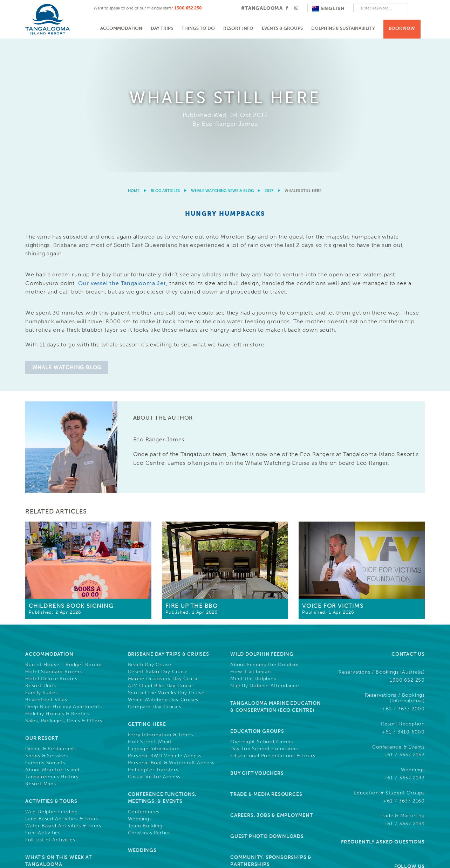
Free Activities (43, 700)
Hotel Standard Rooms (54, 539)
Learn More (385, 808)
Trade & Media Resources (266, 662)
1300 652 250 (188, 8)
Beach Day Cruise (150, 532)
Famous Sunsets (45, 630)
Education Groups (257, 598)
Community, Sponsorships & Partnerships (271, 728)
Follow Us (410, 734)
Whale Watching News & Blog (222, 58)
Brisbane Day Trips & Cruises (169, 521)
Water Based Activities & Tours (63, 693)
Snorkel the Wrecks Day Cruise (166, 560)
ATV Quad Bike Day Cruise (161, 553)
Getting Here (147, 591)
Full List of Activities (50, 707)
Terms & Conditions (261, 833)
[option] (225, 39)
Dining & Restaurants (51, 616)
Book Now (402, 28)
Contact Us (408, 521)
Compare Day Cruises (155, 574)
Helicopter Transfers (153, 637)
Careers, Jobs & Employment (272, 683)
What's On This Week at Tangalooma (59, 728)
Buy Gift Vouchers (257, 640)
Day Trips (162, 28)
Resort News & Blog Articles (170, 739)
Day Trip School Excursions (264, 616)
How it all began (251, 539)
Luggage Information (154, 616)
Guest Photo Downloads (267, 704)
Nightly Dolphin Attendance (265, 553)
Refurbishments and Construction (67, 749)
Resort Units (41, 553)
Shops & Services (47, 623)
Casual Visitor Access (154, 644)
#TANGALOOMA (262, 8)
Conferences (144, 679)
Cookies (300, 833)
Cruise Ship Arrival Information (63, 742)
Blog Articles (165, 58)
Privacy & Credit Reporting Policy (352, 833)
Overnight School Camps (262, 609)
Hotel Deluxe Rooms (51, 546)
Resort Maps (41, 651)
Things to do (198, 28)
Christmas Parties (149, 700)
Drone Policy (410, 833)
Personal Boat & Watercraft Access (171, 630)
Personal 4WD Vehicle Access (165, 623)
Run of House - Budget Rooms (64, 532)
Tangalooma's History (52, 644)
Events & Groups (282, 28)
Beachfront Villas (46, 567)
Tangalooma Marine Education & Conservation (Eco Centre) (276, 574)
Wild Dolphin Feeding (52, 679)
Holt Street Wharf (150, 609)
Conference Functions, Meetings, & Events (162, 665)
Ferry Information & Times (161, 602)
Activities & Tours (51, 669)
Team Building (145, 693)
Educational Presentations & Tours (273, 623)
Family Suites (41, 560)
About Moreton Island (52, 637)
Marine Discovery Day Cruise (164, 546)
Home (134, 58)
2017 (269, 58)
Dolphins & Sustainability (343, 28)
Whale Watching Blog (67, 235)
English (328, 9)
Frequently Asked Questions (383, 709)
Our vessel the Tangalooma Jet (122, 150)
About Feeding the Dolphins (265, 532)
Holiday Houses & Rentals (57, 581)
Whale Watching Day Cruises (163, 567)
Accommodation (121, 28)
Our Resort (42, 605)
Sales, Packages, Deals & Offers (64, 588)
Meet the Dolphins (253, 546)
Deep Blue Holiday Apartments (63, 574)
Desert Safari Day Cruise (158, 539)
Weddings (140, 686)
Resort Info (238, 28)
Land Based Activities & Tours (62, 686)
